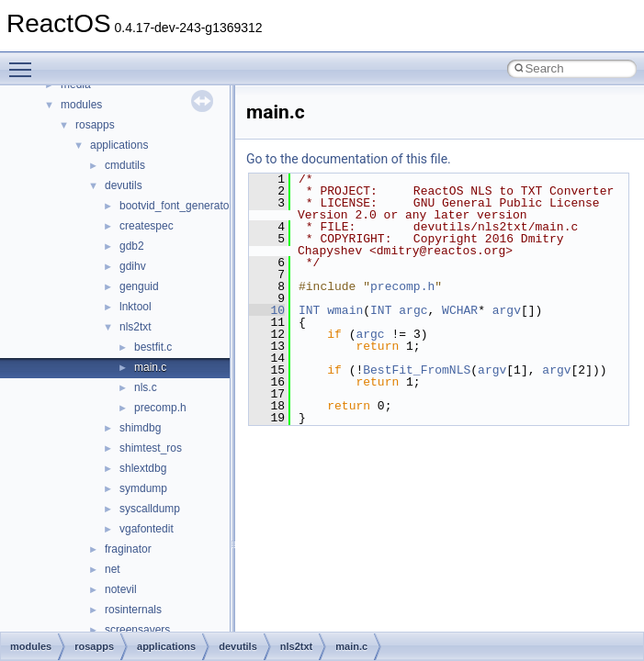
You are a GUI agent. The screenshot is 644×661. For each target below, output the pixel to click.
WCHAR (460, 310)
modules (81, 105)
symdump (143, 488)
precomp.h (160, 408)
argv (507, 310)
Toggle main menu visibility (25, 62)
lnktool (136, 307)
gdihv (133, 266)
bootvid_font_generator (176, 206)
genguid (139, 286)
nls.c (146, 387)
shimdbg (140, 428)
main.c (150, 367)
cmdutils (125, 165)
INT (309, 310)
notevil (121, 589)
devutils (124, 185)
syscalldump (150, 509)
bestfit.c (153, 347)
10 (267, 310)
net (113, 569)
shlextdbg (143, 468)
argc (413, 310)
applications (119, 145)
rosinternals (133, 610)
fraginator (128, 549)
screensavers (137, 630)
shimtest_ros (151, 448)
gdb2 (132, 246)
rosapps (95, 125)
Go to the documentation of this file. (349, 159)
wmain (345, 310)
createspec (147, 226)
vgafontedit (147, 529)
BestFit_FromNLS (417, 370)
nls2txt (136, 327)
